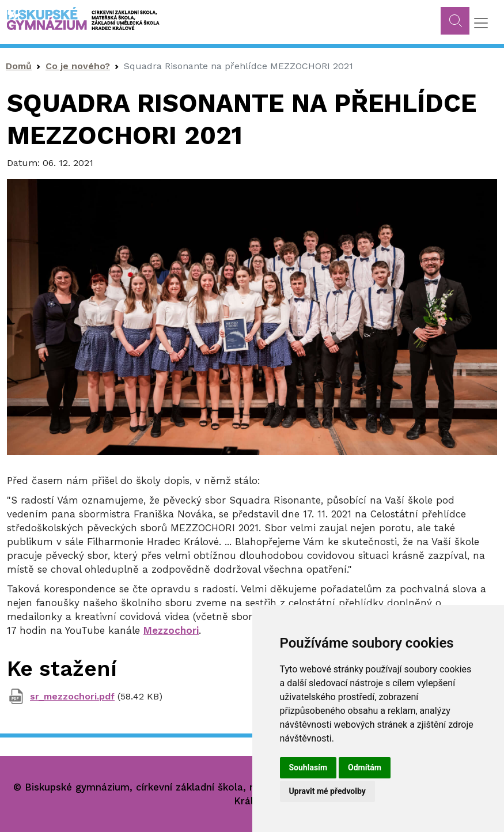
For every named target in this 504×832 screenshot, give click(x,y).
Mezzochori (171, 630)
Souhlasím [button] (308, 767)
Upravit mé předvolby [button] (327, 791)
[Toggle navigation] (481, 23)
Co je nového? (78, 66)
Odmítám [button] (365, 767)
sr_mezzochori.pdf (72, 696)
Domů (19, 66)
